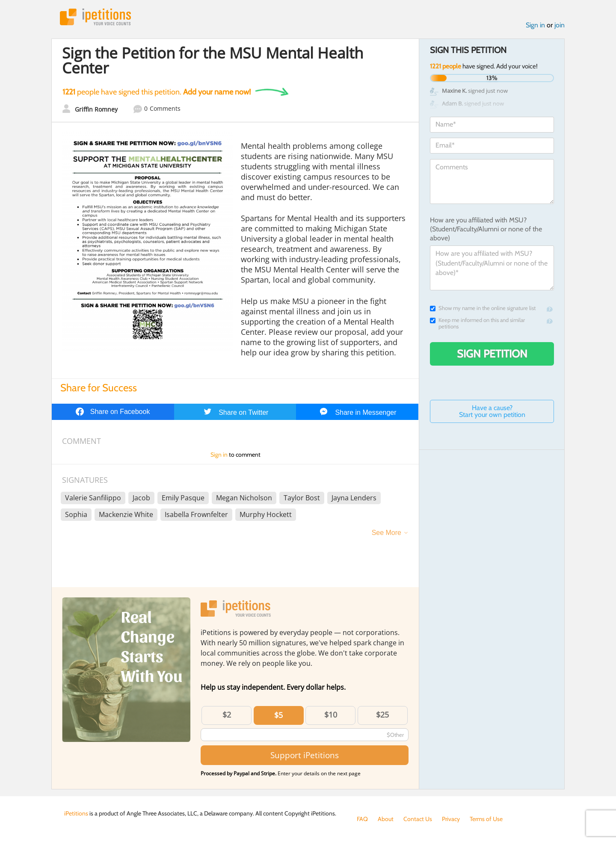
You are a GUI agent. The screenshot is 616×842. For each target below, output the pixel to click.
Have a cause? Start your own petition (492, 411)
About (386, 819)
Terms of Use (486, 819)
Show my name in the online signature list (483, 308)
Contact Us (418, 819)
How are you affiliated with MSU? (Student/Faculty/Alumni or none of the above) (486, 229)
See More (386, 533)
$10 (331, 715)
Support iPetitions (305, 755)
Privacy (451, 819)
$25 (382, 715)
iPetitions (95, 17)
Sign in (535, 25)
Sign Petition (492, 354)
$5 (278, 715)
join (560, 25)
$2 (227, 715)
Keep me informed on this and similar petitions (477, 323)
